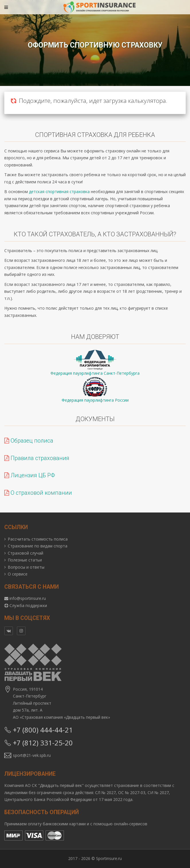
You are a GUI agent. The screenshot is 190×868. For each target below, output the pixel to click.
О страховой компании (38, 493)
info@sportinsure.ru (28, 598)
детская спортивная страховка (59, 192)
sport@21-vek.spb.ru (32, 755)
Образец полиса (29, 441)
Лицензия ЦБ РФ (30, 475)
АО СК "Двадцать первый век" (54, 785)
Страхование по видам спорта (38, 546)
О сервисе (18, 574)
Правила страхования (37, 458)
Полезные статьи (25, 560)
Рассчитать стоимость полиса (38, 539)
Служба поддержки (28, 605)
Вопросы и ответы (26, 567)
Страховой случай (26, 553)
